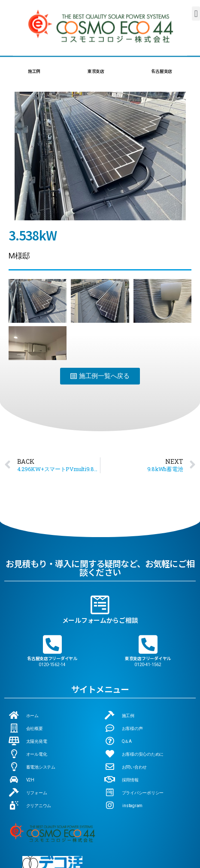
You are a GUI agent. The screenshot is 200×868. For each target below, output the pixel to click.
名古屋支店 (162, 71)
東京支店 (96, 71)
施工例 (34, 71)
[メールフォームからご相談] (100, 542)
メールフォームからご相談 (100, 557)
